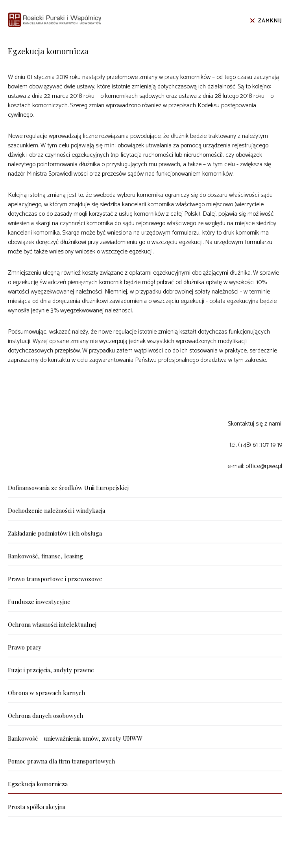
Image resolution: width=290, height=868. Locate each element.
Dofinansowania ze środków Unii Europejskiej (68, 488)
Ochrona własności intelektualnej (52, 624)
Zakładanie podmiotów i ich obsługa (55, 533)
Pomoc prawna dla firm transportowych (61, 761)
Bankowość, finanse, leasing (45, 556)
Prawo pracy (25, 647)
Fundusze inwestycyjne (39, 602)
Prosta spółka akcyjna (37, 807)
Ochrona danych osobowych (45, 716)
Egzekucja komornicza (38, 784)
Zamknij (270, 21)
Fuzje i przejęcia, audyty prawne (51, 670)
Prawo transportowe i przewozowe (55, 579)
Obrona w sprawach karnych (46, 693)
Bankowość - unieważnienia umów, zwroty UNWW (75, 738)
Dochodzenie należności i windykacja (56, 510)
